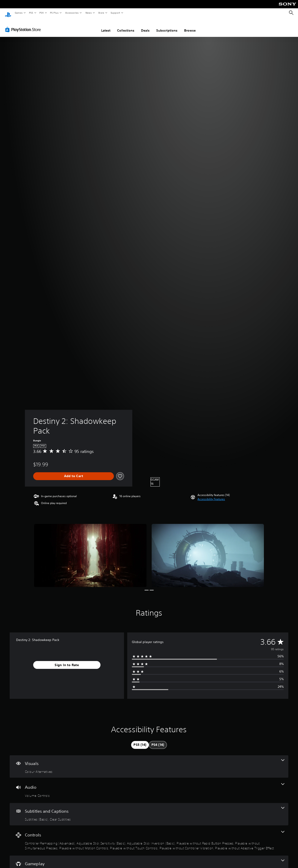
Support (115, 13)
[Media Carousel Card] (90, 551)
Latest (106, 26)
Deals (145, 26)
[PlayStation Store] (24, 25)
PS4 (41, 13)
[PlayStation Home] (8, 13)
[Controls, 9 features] (149, 836)
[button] (211, 495)
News (89, 13)
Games (18, 13)
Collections (126, 26)
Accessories (72, 13)
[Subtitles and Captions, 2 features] (149, 810)
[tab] (140, 741)
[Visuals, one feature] (149, 762)
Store (101, 13)
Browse (190, 26)
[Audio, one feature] (149, 786)
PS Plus (54, 13)
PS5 (31, 13)
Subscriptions (167, 26)
